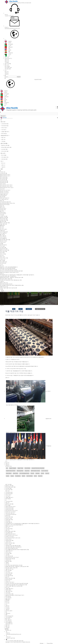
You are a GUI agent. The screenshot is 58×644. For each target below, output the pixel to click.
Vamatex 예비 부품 (4, 220)
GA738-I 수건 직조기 (4, 191)
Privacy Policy (50, 643)
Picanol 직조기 (3, 208)
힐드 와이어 (2, 234)
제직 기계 (7, 57)
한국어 (8, 43)
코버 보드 (2, 255)
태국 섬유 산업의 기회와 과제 (6, 279)
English (8, 41)
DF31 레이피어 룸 (4, 177)
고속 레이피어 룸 (5, 124)
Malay (8, 50)
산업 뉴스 (7, 73)
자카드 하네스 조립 (4, 258)
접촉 (2, 169)
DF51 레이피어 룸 (4, 178)
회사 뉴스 (7, 71)
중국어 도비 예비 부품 (5, 250)
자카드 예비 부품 (5, 151)
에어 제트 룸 (4, 133)
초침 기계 (7, 61)
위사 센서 (2, 228)
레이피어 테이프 (3, 245)
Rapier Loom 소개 (4, 283)
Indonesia (9, 53)
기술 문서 (7, 74)
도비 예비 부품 (4, 149)
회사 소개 (7, 65)
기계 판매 (7, 62)
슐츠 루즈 (2, 211)
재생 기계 (7, 60)
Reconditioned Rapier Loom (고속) (7, 203)
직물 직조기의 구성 (4, 287)
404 (6, 612)
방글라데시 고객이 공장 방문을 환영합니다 (9, 267)
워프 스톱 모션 (3, 236)
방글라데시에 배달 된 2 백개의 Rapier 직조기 (9, 272)
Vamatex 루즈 (3, 210)
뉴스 (6, 70)
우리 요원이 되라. (8, 68)
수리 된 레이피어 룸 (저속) (5, 202)
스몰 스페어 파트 (3, 224)
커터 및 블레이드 (3, 238)
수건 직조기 (4, 130)
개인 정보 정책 (8, 69)
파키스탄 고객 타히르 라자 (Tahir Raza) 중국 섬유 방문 (11, 271)
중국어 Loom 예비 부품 (5, 223)
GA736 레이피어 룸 (4, 181)
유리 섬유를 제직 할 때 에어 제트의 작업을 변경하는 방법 (12, 285)
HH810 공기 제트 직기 (5, 198)
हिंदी (7, 51)
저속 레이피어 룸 (5, 126)
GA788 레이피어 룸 (4, 182)
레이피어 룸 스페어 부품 (6, 147)
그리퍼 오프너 (3, 242)
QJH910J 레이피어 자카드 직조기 (7, 188)
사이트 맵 (7, 608)
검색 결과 (7, 600)
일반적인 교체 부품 (5, 145)
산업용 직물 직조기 (5, 132)
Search (19, 77)
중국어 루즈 (2, 207)
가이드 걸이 (2, 246)
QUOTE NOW (38, 79)
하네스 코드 (2, 257)
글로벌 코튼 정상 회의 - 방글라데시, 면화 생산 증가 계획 (12, 277)
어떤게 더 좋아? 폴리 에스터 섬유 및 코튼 (8, 288)
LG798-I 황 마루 (3, 195)
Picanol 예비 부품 (4, 219)
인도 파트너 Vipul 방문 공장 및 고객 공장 (8, 270)
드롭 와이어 (2, 231)
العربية (8, 46)
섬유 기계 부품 (8, 64)
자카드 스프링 (3, 254)
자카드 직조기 (4, 128)
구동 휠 (2, 244)
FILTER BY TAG (8, 466)
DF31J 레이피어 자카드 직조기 (6, 185)
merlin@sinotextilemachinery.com (12, 29)
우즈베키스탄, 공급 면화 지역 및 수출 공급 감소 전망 (11, 280)
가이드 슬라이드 (3, 233)
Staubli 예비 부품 (4, 249)
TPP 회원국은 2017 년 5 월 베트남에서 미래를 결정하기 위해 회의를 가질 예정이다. (17, 275)
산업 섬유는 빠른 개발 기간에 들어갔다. (8, 276)
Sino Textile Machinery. (16, 642)
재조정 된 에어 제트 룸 (5, 204)
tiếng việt (9, 47)
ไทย (7, 48)
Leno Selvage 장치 (4, 232)
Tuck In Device (3, 237)
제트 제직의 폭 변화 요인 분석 (6, 284)
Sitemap (42, 643)
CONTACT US (8, 630)
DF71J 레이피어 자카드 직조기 (6, 186)
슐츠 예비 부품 (3, 221)
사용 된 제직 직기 (8, 58)
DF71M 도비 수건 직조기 (5, 190)
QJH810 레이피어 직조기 (5, 176)
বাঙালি (8, 54)
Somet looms (3, 212)
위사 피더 (2, 227)
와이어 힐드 (2, 253)
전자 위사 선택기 (3, 229)
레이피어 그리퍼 (3, 241)
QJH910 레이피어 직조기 (5, 175)
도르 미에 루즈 (3, 214)
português (9, 44)
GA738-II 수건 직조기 (4, 193)
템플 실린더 (2, 225)
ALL (7, 468)
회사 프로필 (7, 66)
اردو (7, 56)
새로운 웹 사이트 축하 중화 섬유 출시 (8, 268)
